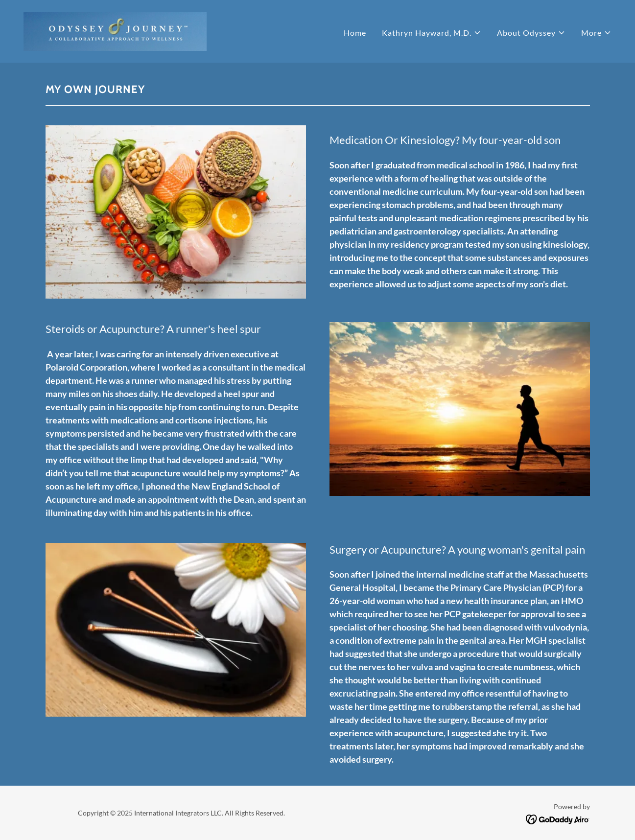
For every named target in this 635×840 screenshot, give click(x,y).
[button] (432, 33)
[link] (115, 30)
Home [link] (355, 33)
